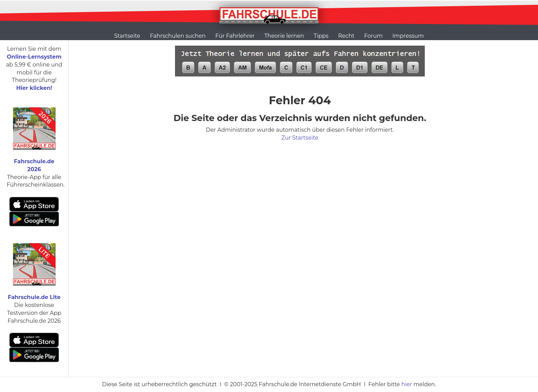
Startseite (127, 36)
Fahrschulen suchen (178, 36)
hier (407, 384)
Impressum (408, 36)
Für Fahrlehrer (235, 36)
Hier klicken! (34, 88)
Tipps (321, 36)
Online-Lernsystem (34, 57)
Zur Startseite (300, 138)
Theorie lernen (284, 36)
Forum (373, 36)
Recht (346, 36)
